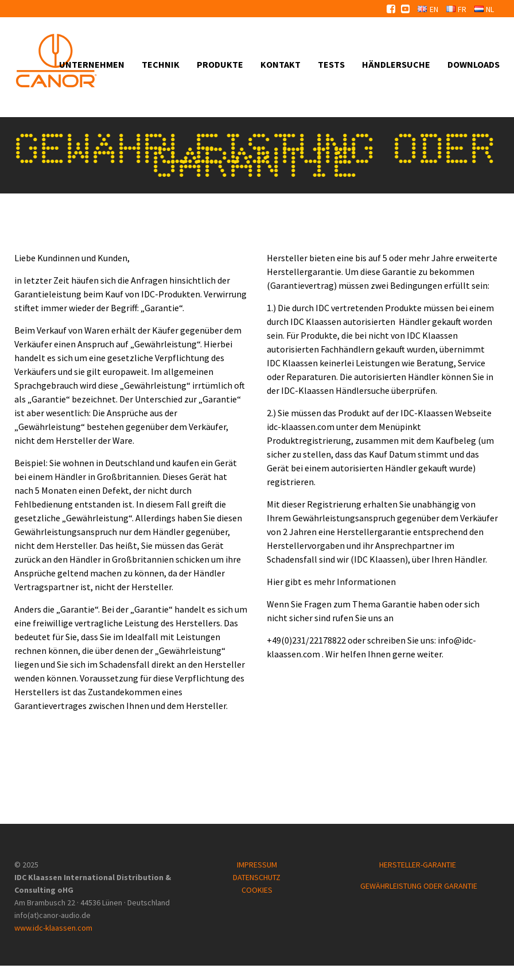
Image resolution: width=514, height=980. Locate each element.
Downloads (474, 64)
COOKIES (257, 890)
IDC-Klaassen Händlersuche (335, 390)
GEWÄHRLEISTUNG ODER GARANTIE (419, 886)
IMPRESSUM (257, 865)
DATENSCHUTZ (257, 877)
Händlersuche (396, 64)
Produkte (220, 64)
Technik (161, 64)
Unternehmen (92, 64)
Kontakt (281, 64)
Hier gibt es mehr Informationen (331, 582)
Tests (331, 64)
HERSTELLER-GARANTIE (418, 865)
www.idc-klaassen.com (53, 928)
